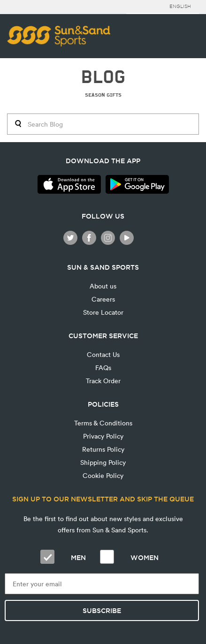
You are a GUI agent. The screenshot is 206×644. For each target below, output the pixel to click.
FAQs (103, 367)
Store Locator (103, 312)
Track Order (103, 381)
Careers (103, 299)
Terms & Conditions (103, 423)
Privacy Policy (103, 436)
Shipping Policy (103, 462)
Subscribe (102, 611)
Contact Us (103, 354)
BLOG (103, 77)
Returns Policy (103, 449)
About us (103, 286)
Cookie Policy (103, 475)
